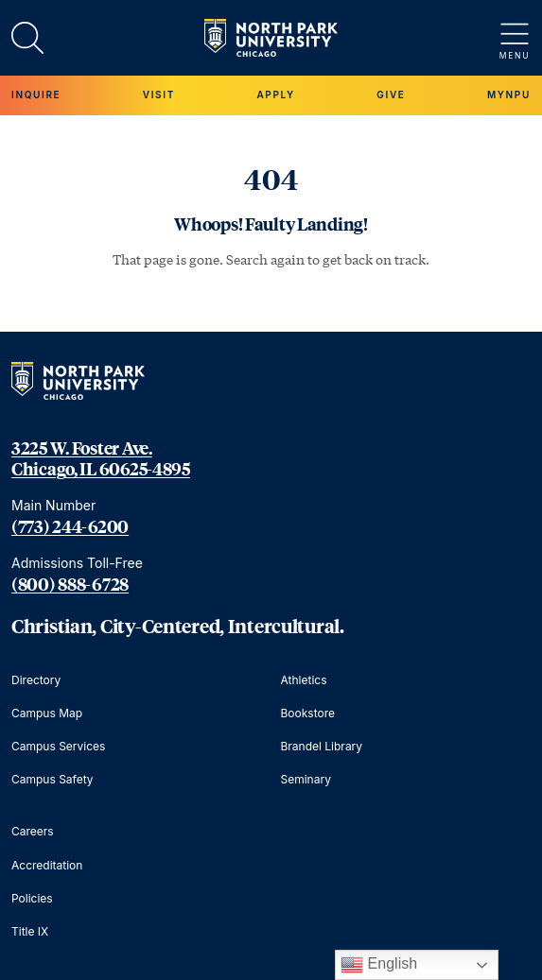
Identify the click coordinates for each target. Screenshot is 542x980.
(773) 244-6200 (70, 526)
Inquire (36, 95)
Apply (275, 95)
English (379, 965)
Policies (32, 898)
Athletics (304, 680)
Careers (33, 831)
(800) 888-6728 (70, 584)
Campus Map (47, 713)
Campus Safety (52, 779)
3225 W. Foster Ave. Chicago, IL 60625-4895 (101, 459)
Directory (36, 680)
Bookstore (308, 713)
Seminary (306, 779)
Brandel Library (322, 746)
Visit (159, 95)
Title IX (30, 931)
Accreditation (47, 865)
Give (391, 95)
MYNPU (509, 95)
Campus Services (58, 746)
